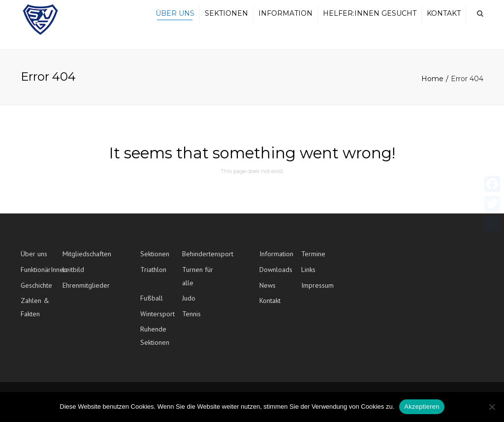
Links (308, 275)
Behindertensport (203, 259)
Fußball (152, 303)
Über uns (175, 16)
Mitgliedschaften (83, 259)
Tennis (191, 319)
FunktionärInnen (42, 275)
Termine (313, 259)
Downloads (276, 275)
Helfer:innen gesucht (370, 16)
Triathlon (153, 275)
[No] (492, 407)
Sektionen (226, 16)
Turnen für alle (198, 282)
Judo (189, 303)
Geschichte (36, 290)
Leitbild (73, 275)
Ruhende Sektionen (155, 341)
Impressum (317, 290)
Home (432, 84)
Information (285, 16)
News (268, 290)
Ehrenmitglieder (83, 290)
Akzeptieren (422, 407)
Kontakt (444, 16)
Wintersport (157, 319)
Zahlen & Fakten (35, 313)
